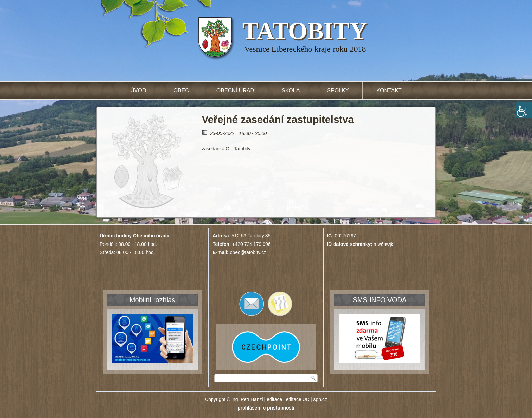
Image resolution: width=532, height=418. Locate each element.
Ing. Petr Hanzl (247, 399)
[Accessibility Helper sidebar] (524, 110)
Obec (181, 90)
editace (274, 399)
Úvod (138, 90)
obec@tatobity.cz (248, 252)
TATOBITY (305, 31)
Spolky (338, 90)
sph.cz (320, 399)
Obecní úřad (235, 90)
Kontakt (389, 90)
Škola (291, 90)
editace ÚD (298, 399)
